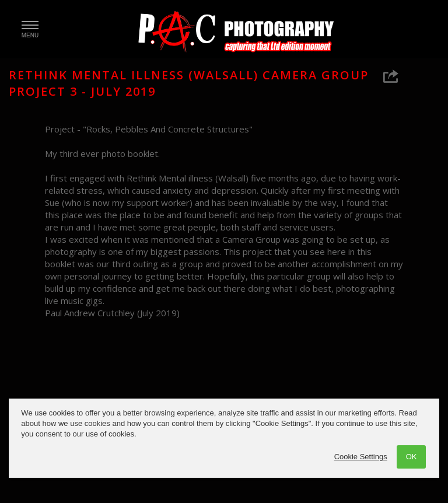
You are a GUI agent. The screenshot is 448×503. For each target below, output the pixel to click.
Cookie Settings (361, 457)
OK (412, 457)
